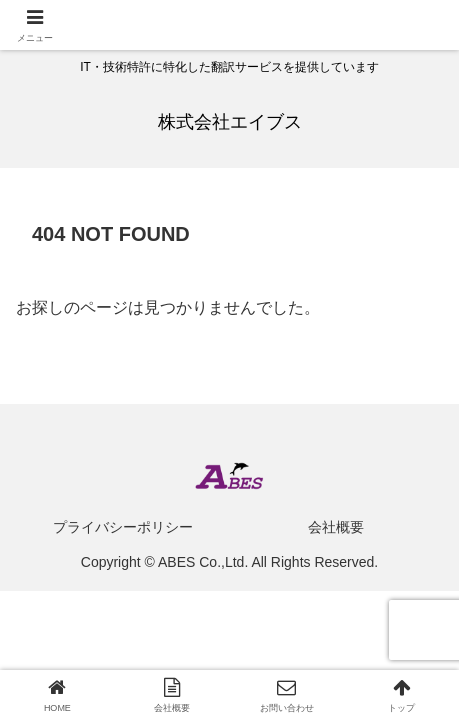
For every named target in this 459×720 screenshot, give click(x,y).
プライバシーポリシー (123, 527)
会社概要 (336, 527)
